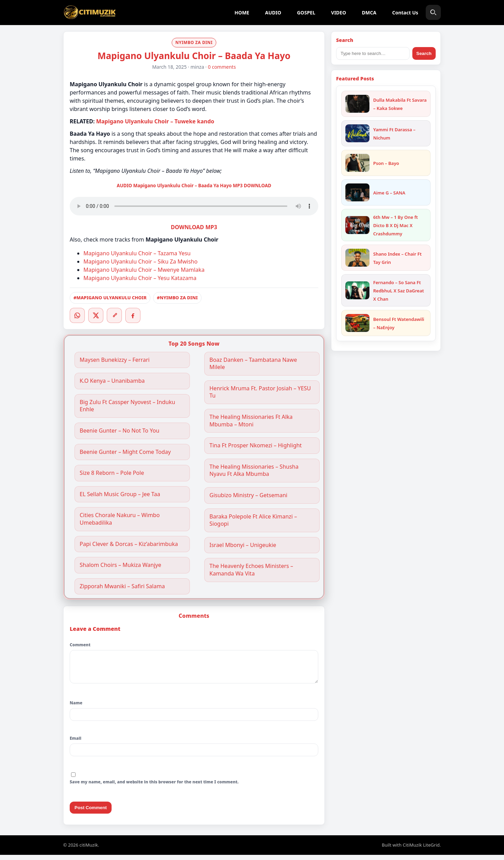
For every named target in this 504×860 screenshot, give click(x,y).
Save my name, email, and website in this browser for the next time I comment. (154, 787)
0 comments (222, 67)
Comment (80, 645)
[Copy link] (114, 315)
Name (76, 708)
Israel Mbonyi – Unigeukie (243, 545)
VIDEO (339, 13)
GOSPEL (306, 13)
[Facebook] (133, 315)
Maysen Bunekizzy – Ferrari (115, 360)
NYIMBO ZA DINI (194, 42)
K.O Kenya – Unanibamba (112, 381)
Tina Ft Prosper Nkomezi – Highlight (256, 445)
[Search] (433, 12)
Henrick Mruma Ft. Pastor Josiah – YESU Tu (260, 392)
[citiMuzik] (90, 12)
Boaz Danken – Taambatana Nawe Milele (253, 364)
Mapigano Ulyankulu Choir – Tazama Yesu (137, 253)
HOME (242, 13)
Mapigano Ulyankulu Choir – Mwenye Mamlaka (144, 270)
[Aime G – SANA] (357, 192)
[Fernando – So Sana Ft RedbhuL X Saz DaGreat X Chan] (357, 290)
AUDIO (273, 13)
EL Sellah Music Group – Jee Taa (120, 494)
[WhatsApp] (77, 315)
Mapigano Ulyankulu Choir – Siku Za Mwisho (140, 261)
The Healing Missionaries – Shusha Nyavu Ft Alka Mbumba (254, 471)
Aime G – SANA (389, 193)
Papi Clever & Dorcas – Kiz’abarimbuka (129, 544)
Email (76, 743)
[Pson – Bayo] (357, 163)
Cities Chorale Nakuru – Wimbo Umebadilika (120, 519)
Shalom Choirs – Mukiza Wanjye (120, 565)
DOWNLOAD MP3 (194, 227)
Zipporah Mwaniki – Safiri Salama (122, 586)
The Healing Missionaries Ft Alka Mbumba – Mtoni (251, 421)
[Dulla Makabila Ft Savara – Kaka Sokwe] (357, 104)
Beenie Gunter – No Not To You (119, 431)
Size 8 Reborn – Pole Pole (112, 473)
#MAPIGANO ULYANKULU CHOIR (110, 298)
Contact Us (405, 13)
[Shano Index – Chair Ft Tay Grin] (357, 258)
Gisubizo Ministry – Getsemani (248, 495)
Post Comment (91, 813)
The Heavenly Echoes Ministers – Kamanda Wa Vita (251, 570)
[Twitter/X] (96, 315)
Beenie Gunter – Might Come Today (125, 452)
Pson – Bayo (386, 163)
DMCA (369, 13)
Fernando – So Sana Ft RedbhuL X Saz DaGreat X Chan (399, 291)
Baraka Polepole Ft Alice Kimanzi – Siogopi (253, 520)
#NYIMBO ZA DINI (177, 298)
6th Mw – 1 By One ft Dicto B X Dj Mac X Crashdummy (396, 225)
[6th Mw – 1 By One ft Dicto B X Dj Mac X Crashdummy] (357, 225)
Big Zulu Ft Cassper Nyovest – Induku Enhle (127, 406)
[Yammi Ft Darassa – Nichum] (357, 133)
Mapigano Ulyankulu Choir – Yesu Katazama (140, 278)
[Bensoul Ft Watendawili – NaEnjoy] (357, 323)
